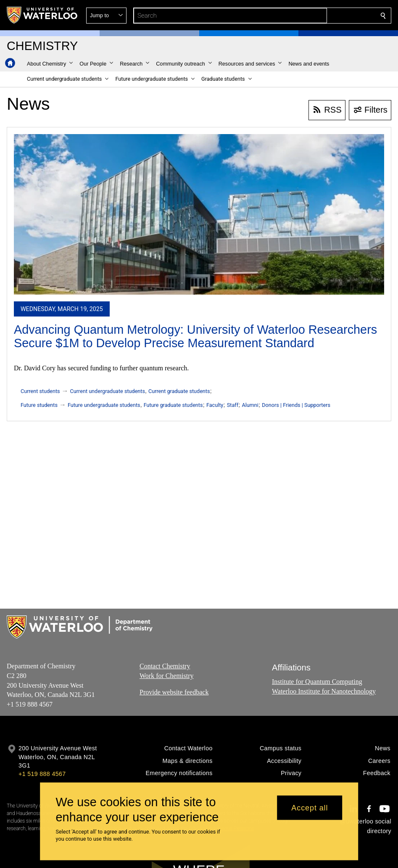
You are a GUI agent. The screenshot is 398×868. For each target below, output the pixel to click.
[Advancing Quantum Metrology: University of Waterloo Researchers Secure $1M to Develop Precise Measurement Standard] (199, 214)
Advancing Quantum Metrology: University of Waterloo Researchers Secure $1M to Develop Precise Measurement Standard (195, 336)
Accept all (310, 807)
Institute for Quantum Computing (317, 681)
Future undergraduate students (104, 405)
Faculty (215, 405)
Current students (40, 391)
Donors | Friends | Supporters (296, 405)
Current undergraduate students (108, 391)
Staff (233, 405)
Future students (39, 405)
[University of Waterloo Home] (42, 15)
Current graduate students (179, 391)
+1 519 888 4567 (42, 774)
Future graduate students (173, 405)
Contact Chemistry (165, 666)
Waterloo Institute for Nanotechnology (324, 691)
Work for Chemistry (166, 675)
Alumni (250, 405)
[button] (322, 16)
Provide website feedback (174, 692)
